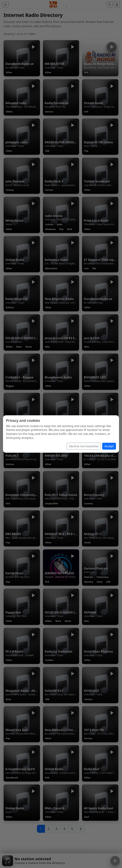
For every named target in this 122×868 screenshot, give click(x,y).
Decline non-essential (84, 446)
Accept (109, 446)
